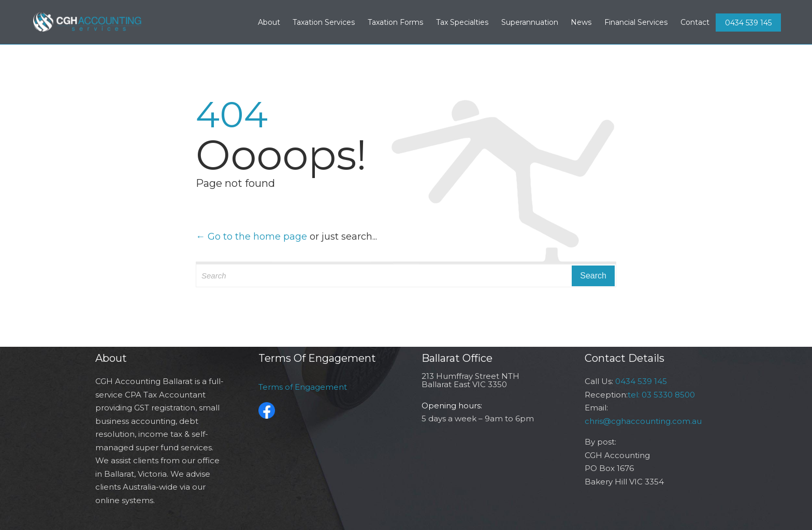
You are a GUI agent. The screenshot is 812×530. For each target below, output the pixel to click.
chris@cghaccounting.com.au (643, 421)
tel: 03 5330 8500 (661, 395)
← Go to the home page (251, 237)
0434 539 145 (748, 23)
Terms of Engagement (303, 387)
